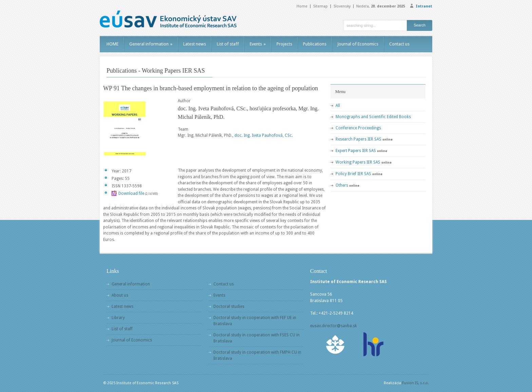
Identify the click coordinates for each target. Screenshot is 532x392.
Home (302, 6)
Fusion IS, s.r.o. (415, 383)
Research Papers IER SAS (358, 139)
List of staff (228, 44)
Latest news (195, 44)
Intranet (424, 6)
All (338, 106)
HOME (112, 44)
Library (118, 318)
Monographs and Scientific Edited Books (373, 117)
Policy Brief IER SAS (353, 174)
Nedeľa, (381, 6)
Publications (315, 44)
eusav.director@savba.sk (334, 326)
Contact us (399, 44)
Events (258, 44)
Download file (131, 193)
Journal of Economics (358, 44)
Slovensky (342, 6)
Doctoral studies (229, 306)
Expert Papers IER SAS (356, 151)
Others (342, 185)
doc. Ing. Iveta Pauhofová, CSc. (264, 135)
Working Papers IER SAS (358, 162)
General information (151, 44)
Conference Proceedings (358, 128)
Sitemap (320, 6)
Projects (284, 44)
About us (120, 295)
